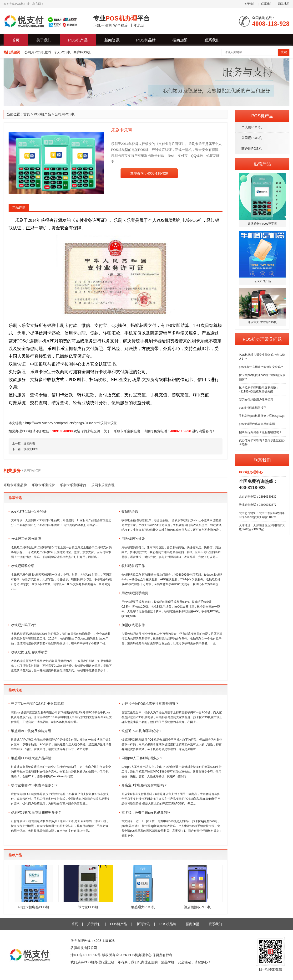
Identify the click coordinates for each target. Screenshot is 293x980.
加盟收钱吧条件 (133, 625)
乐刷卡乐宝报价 (43, 485)
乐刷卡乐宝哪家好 (73, 485)
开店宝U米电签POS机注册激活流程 (37, 704)
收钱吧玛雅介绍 (23, 566)
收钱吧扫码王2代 (24, 625)
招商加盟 (180, 40)
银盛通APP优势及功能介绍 (31, 731)
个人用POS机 (252, 127)
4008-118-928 (181, 431)
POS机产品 (78, 40)
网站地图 (284, 4)
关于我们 (250, 4)
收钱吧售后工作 (133, 566)
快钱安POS (31, 449)
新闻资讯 (112, 40)
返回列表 (29, 444)
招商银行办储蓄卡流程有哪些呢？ (260, 432)
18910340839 (63, 431)
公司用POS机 (252, 138)
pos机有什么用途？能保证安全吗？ (261, 367)
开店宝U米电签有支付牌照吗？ (144, 785)
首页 (16, 40)
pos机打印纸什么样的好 (30, 511)
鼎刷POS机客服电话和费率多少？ (36, 812)
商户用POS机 (252, 149)
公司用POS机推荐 (38, 52)
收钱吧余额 (130, 511)
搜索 (284, 52)
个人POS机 (62, 52)
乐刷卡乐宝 (122, 431)
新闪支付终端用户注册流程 (256, 400)
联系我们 (267, 4)
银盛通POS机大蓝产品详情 (31, 758)
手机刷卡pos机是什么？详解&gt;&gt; (262, 416)
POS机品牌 (146, 40)
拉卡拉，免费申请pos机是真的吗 (146, 812)
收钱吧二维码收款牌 (26, 539)
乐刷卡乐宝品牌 (15, 485)
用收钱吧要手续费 (135, 593)
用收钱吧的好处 (133, 539)
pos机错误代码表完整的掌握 (257, 424)
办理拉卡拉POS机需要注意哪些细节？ (150, 704)
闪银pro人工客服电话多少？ (142, 758)
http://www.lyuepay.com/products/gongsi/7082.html (63, 423)
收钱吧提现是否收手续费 (29, 652)
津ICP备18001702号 (86, 955)
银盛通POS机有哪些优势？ (142, 731)
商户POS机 (82, 52)
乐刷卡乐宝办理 (103, 485)
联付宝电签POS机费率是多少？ (35, 785)
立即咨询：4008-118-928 (149, 173)
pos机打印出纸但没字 (253, 408)
